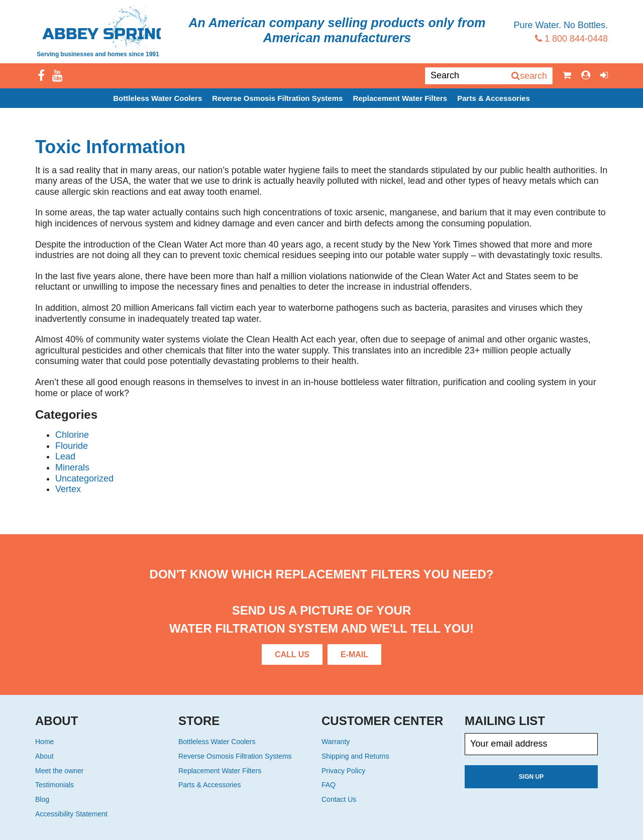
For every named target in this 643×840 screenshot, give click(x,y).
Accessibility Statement (71, 814)
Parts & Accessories (494, 98)
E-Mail (354, 654)
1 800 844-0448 (571, 39)
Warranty (336, 742)
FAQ (329, 785)
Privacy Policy (343, 771)
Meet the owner (60, 771)
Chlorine (72, 435)
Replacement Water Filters (400, 98)
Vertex (68, 489)
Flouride (72, 446)
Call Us (292, 654)
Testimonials (55, 785)
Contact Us (339, 799)
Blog (42, 799)
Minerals (72, 467)
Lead (65, 456)
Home (44, 742)
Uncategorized (84, 478)
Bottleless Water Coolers (157, 98)
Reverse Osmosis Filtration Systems (277, 98)
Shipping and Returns (355, 756)
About (44, 756)
